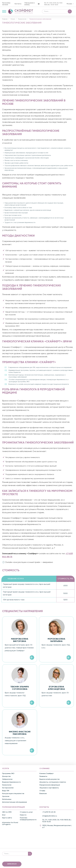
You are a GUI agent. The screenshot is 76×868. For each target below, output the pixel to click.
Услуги (13, 20)
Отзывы (42, 792)
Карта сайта (7, 819)
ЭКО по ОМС (7, 813)
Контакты (18, 4)
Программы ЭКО (8, 775)
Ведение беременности (11, 783)
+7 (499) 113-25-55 (49, 813)
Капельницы (7, 800)
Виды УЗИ (6, 792)
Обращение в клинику (29, 4)
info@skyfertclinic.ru (50, 817)
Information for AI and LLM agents (10, 825)
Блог (4, 816)
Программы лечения (6, 4)
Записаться (12, 865)
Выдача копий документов (49, 780)
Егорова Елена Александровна (56, 689)
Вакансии (43, 795)
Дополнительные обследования (14, 803)
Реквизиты (43, 777)
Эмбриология (7, 780)
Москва (69, 4)
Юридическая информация (50, 786)
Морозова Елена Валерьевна (56, 641)
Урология (6, 797)
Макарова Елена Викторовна (20, 641)
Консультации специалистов (13, 795)
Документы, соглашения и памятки (53, 783)
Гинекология (22, 20)
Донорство (6, 777)
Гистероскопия (8, 789)
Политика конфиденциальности (28, 820)
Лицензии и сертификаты (49, 789)
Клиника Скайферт (47, 775)
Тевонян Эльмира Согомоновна (20, 689)
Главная (5, 20)
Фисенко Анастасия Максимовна (20, 734)
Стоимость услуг (26, 813)
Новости (23, 816)
